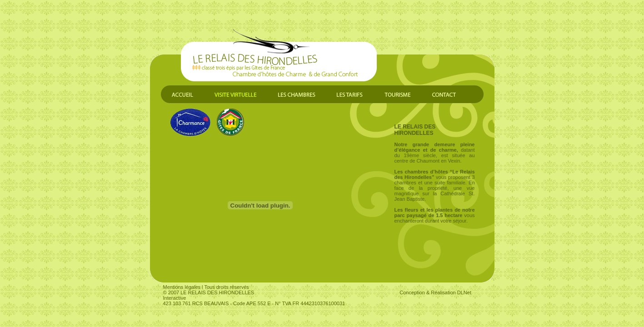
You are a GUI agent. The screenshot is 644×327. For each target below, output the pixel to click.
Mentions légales (182, 287)
